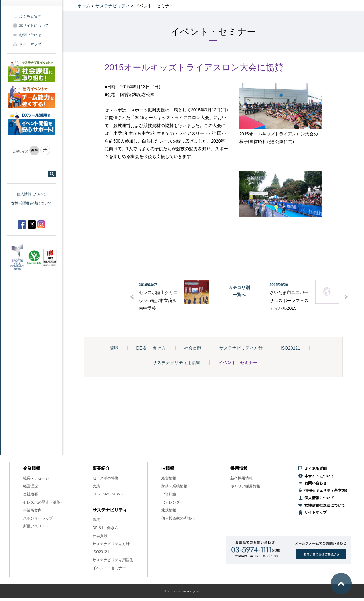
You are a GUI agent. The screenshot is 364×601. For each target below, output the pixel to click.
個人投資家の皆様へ (178, 518)
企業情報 (32, 468)
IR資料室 (169, 494)
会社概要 (31, 494)
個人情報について (31, 194)
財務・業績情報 (174, 486)
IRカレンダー (172, 502)
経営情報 (169, 478)
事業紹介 (101, 468)
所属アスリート (36, 526)
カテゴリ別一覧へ (239, 291)
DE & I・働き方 (151, 348)
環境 (114, 348)
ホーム (84, 6)
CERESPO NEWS (108, 494)
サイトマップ (30, 44)
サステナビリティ (113, 6)
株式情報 (169, 510)
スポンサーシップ (38, 518)
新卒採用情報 (242, 478)
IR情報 (168, 468)
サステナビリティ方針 (241, 348)
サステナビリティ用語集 (176, 363)
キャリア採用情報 (245, 486)
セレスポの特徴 (105, 478)
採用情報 (239, 468)
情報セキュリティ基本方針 (327, 491)
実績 (96, 486)
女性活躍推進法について (31, 203)
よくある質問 (30, 16)
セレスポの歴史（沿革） (43, 502)
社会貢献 (193, 348)
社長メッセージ (36, 478)
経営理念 (31, 486)
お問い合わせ (30, 35)
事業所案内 (32, 510)
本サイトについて (34, 26)
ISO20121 (290, 348)
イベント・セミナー (238, 363)
